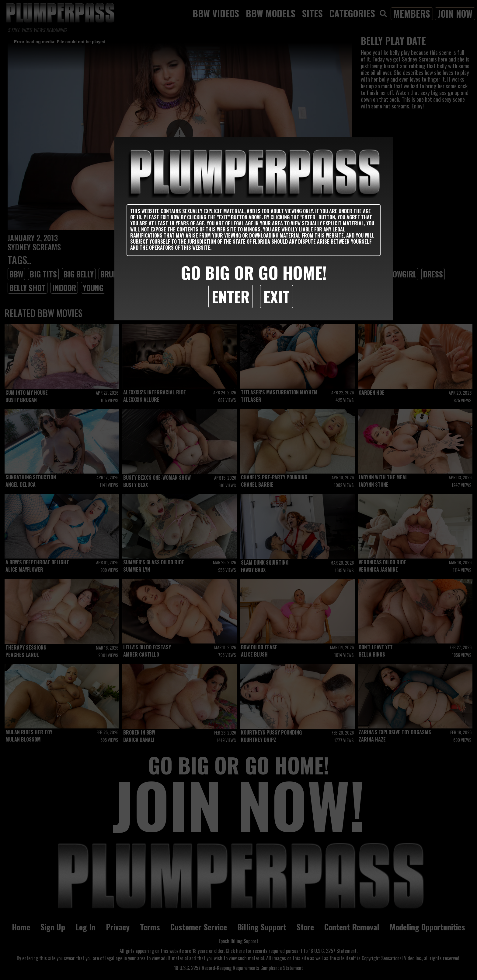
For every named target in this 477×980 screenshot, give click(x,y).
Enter (231, 296)
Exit (277, 296)
